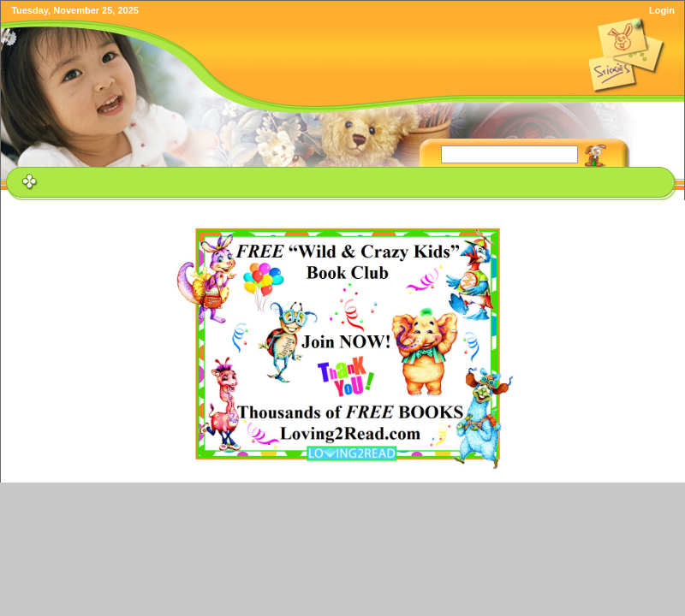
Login (662, 10)
